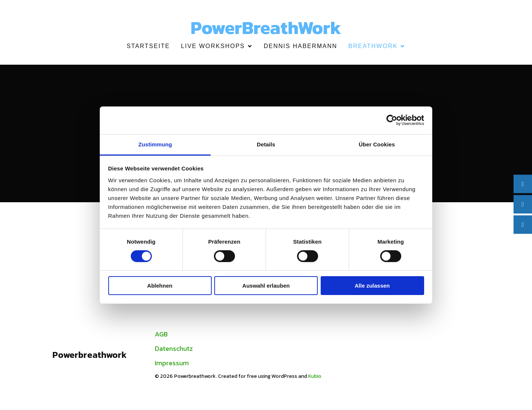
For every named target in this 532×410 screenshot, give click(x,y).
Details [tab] (266, 144)
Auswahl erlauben (266, 286)
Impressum (172, 365)
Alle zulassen (372, 286)
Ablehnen (160, 286)
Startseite (148, 47)
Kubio (315, 378)
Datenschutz (174, 350)
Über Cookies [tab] (377, 144)
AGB (161, 336)
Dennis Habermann (301, 47)
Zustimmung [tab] (155, 144)
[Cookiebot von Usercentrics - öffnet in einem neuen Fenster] (392, 120)
